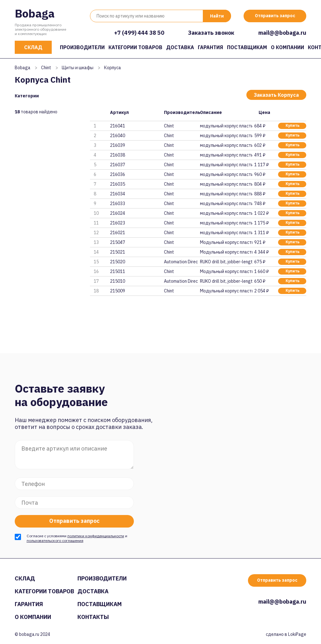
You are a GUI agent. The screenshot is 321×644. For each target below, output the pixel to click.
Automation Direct (181, 262)
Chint (46, 68)
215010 (118, 281)
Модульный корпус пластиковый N (226, 242)
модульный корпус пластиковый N (226, 126)
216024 (118, 213)
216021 (118, 233)
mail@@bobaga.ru (282, 33)
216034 (118, 194)
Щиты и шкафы (78, 68)
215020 (118, 262)
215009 (118, 291)
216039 (118, 145)
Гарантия (210, 47)
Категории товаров (135, 47)
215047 (118, 242)
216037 (118, 165)
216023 (118, 223)
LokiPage (297, 634)
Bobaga (35, 13)
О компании (287, 47)
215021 (118, 252)
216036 (118, 174)
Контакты (93, 617)
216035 (118, 184)
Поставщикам (247, 47)
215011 (118, 271)
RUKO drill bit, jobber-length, (226, 262)
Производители (82, 47)
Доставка (180, 47)
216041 (118, 126)
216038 (118, 155)
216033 (118, 204)
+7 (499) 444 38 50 (139, 33)
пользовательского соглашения (55, 541)
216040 (118, 136)
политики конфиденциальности (96, 536)
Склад (33, 47)
